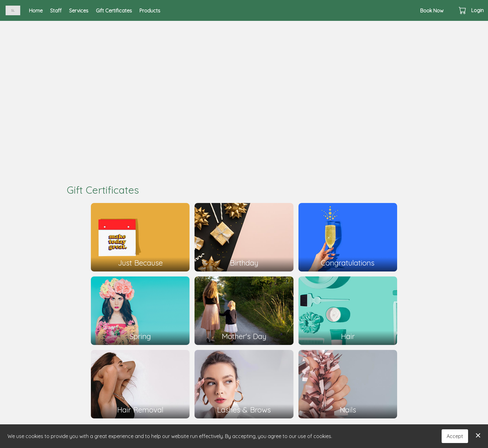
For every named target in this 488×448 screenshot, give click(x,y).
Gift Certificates (114, 11)
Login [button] (477, 10)
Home (36, 11)
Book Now (432, 11)
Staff (56, 11)
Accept (455, 436)
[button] (463, 10)
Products (150, 11)
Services (79, 11)
